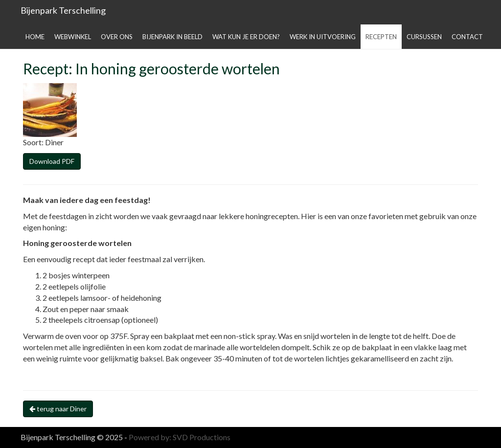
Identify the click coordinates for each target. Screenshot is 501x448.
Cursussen (424, 37)
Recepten (381, 37)
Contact (467, 37)
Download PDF (52, 161)
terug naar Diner (58, 409)
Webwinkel (73, 37)
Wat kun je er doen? (246, 37)
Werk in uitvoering (323, 37)
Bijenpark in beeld (172, 37)
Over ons (117, 37)
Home (35, 37)
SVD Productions (202, 437)
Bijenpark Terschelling (63, 10)
